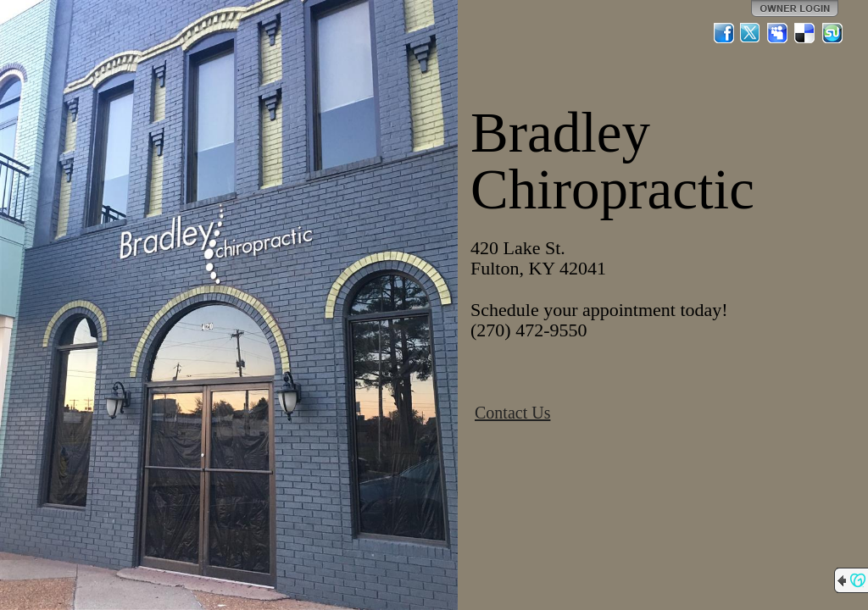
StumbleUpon (832, 33)
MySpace (778, 33)
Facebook (724, 33)
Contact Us (512, 413)
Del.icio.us (805, 33)
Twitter (751, 33)
